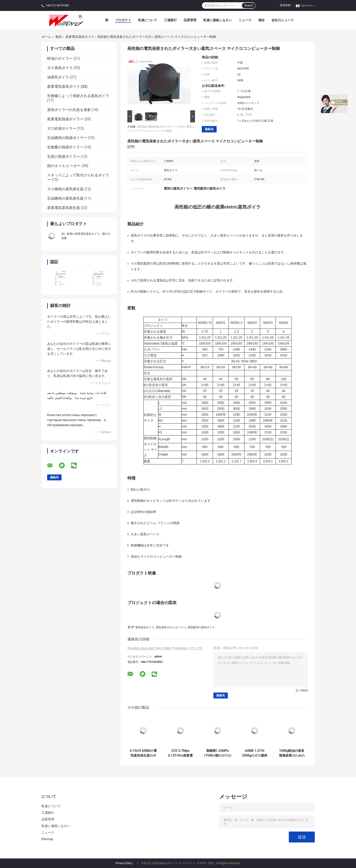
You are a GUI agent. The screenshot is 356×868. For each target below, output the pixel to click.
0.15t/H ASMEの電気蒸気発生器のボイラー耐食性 (143, 753)
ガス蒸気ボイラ (60, 68)
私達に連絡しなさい (218, 20)
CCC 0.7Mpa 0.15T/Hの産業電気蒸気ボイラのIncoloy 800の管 (180, 753)
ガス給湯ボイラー (62, 128)
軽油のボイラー (60, 58)
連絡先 (209, 129)
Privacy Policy (124, 863)
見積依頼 (285, 5)
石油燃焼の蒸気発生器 (65, 198)
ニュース (245, 20)
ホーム (46, 37)
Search (248, 5)
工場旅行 (170, 20)
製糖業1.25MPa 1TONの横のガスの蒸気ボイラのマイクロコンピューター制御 (218, 753)
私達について (148, 20)
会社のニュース (283, 20)
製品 (59, 37)
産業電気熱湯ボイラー (65, 119)
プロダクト (123, 20)
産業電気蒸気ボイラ (80, 37)
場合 (261, 20)
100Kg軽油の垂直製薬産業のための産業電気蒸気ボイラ (292, 753)
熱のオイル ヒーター (64, 166)
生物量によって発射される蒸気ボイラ (78, 96)
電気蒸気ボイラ (145, 627)
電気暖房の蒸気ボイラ (201, 627)
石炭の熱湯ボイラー (64, 156)
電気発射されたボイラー (171, 627)
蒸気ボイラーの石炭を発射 (69, 110)
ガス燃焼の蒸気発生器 (65, 189)
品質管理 (190, 20)
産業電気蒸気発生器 (64, 208)
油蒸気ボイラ (58, 77)
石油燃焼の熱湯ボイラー (67, 138)
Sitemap (47, 839)
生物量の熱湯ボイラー (65, 147)
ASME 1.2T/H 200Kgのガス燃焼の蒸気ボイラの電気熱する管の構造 (255, 753)
